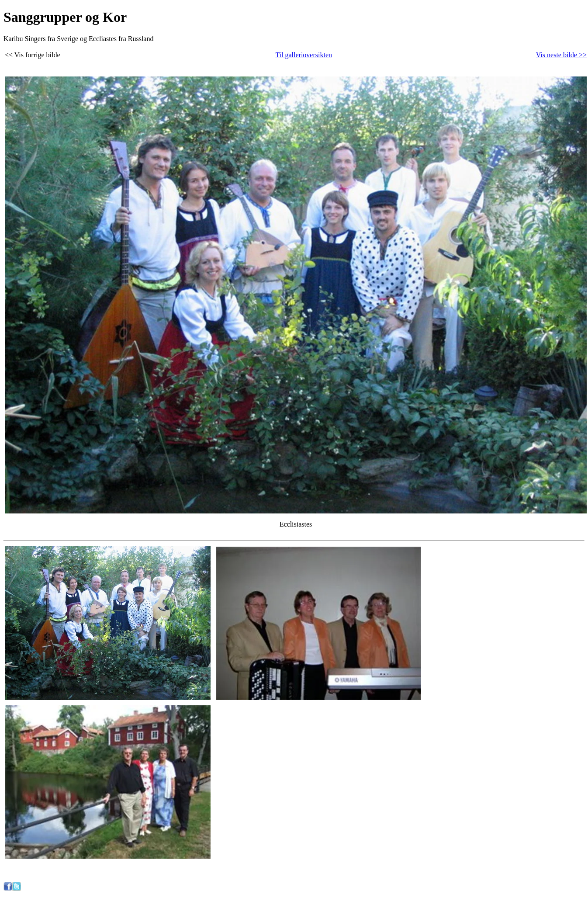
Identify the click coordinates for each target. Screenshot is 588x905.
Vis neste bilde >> (561, 55)
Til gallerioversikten (304, 55)
